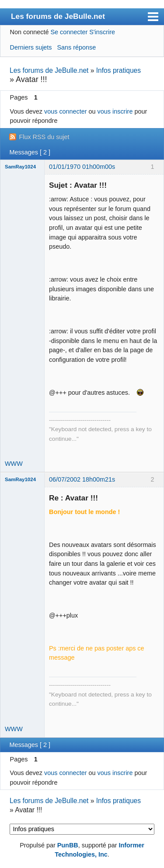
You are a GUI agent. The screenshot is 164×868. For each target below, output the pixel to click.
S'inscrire (102, 32)
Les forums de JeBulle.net (58, 16)
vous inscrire (115, 111)
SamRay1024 (20, 167)
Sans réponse (76, 47)
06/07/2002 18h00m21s (82, 479)
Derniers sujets (31, 47)
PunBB (68, 845)
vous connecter (66, 111)
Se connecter (69, 32)
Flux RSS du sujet (44, 137)
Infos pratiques (119, 70)
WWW (14, 464)
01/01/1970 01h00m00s (82, 167)
